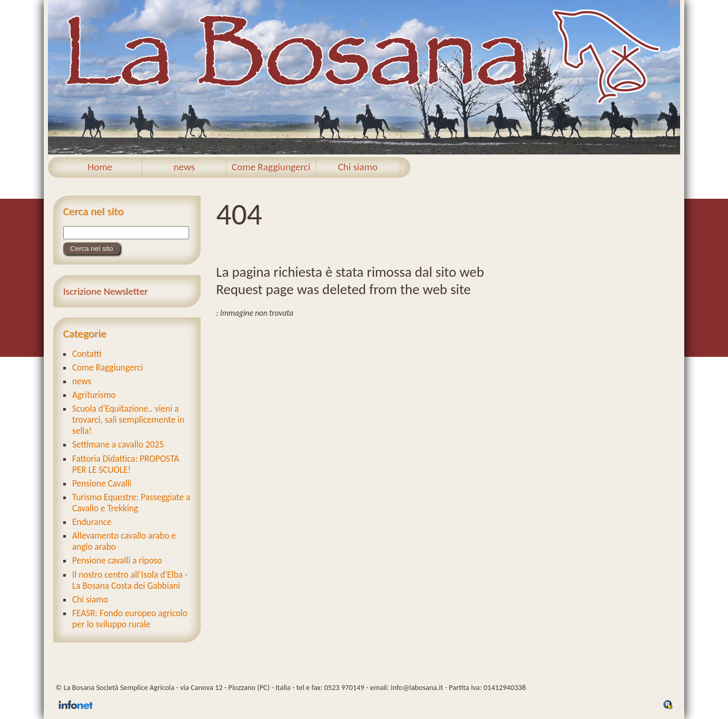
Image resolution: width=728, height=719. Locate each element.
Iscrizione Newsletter (106, 291)
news (184, 167)
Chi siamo (358, 167)
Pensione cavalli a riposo (117, 561)
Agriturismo (94, 395)
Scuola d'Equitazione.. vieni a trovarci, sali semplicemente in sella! (128, 420)
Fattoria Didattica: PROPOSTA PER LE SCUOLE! (126, 464)
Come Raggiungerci (271, 167)
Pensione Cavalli (102, 484)
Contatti (87, 354)
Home (100, 167)
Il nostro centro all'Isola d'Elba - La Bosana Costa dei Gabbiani (130, 580)
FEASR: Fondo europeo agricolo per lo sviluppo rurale (130, 619)
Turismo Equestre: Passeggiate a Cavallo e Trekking (131, 503)
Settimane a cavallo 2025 (118, 445)
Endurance (92, 522)
